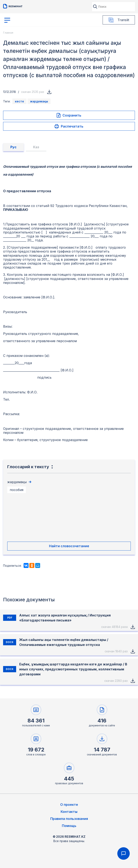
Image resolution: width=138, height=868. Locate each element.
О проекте (69, 805)
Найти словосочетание (69, 546)
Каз (36, 147)
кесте (19, 101)
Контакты (69, 812)
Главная (8, 33)
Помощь (69, 826)
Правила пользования (69, 819)
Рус (13, 147)
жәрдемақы (39, 101)
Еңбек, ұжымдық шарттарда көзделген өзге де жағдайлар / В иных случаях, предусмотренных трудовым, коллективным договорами (73, 669)
